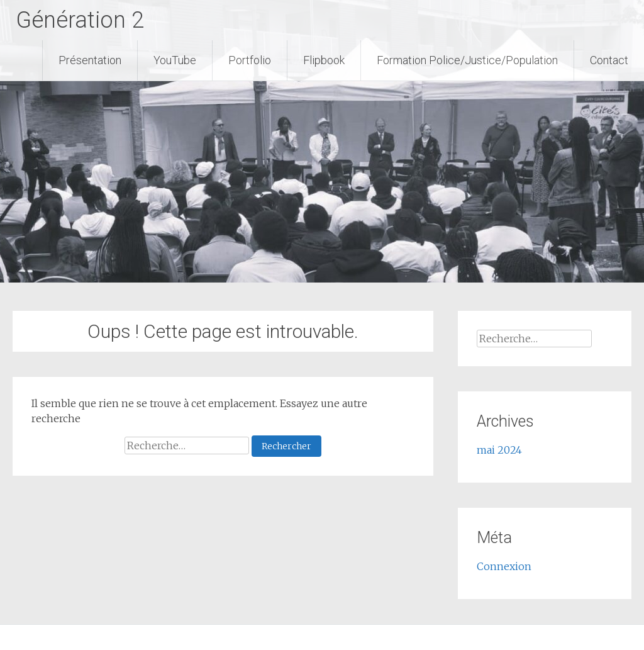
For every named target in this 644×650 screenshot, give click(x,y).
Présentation (90, 60)
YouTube (175, 60)
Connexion (504, 566)
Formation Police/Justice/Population (467, 60)
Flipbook (324, 60)
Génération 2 (80, 20)
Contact (609, 60)
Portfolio (250, 60)
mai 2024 (499, 450)
